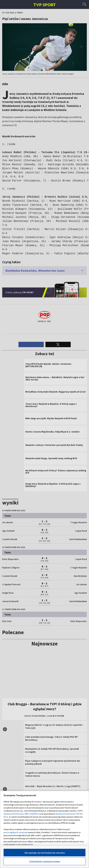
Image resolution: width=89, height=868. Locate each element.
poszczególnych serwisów (15, 832)
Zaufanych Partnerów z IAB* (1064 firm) (22, 814)
